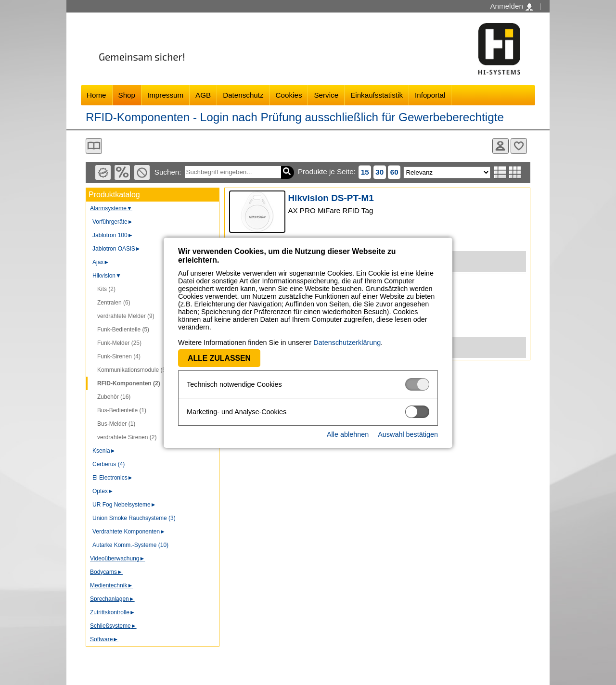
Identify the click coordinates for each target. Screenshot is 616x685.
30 (379, 172)
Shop (127, 95)
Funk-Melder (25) (119, 343)
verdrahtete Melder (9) (126, 316)
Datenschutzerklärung (347, 342)
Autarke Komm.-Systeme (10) (130, 545)
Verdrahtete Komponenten (129, 532)
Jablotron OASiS (117, 249)
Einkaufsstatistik (377, 95)
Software (104, 639)
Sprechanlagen (112, 599)
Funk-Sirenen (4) (119, 356)
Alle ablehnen (348, 434)
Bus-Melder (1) (116, 424)
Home (96, 95)
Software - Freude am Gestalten (500, 49)
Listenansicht (500, 172)
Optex (103, 491)
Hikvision (107, 276)
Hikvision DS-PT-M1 (331, 198)
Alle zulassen (219, 358)
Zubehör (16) (114, 397)
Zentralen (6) (114, 303)
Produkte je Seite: (327, 171)
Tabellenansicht (515, 172)
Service (326, 95)
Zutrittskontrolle (113, 612)
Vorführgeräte (113, 222)
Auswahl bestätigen (408, 434)
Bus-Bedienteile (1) (122, 410)
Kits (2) (106, 289)
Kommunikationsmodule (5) (132, 370)
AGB (203, 95)
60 (394, 172)
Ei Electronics (113, 478)
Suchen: (168, 172)
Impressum (165, 95)
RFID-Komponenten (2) (129, 383)
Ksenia (104, 451)
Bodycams (106, 572)
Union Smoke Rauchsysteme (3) (134, 518)
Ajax (101, 262)
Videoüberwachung (117, 558)
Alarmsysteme (111, 208)
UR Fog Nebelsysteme (124, 505)
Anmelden (511, 6)
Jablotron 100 (113, 235)
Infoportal (430, 95)
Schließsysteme (113, 626)
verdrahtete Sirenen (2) (127, 437)
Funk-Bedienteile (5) (123, 330)
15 (365, 172)
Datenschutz (243, 95)
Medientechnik (111, 585)
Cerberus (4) (109, 464)
